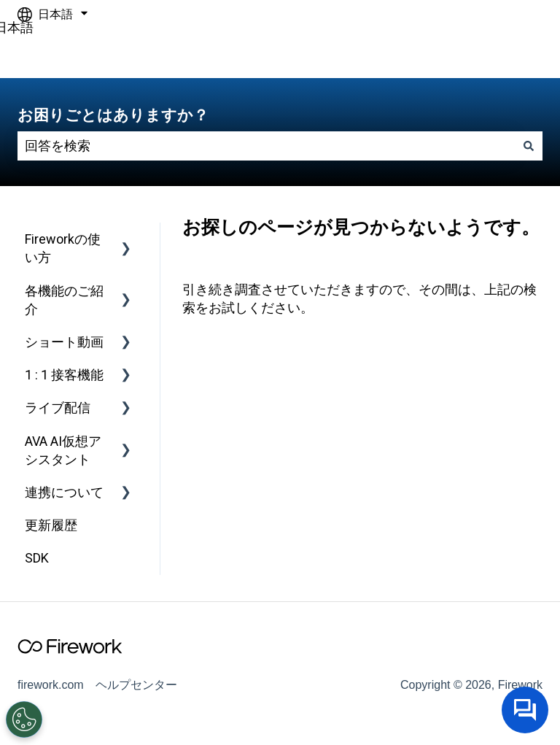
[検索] (529, 146)
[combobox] (266, 146)
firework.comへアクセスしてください (441, 54)
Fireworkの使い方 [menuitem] (63, 248)
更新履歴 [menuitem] (51, 525)
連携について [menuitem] (64, 492)
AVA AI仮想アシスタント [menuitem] (63, 450)
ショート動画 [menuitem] (64, 342)
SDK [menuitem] (37, 558)
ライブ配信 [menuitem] (58, 408)
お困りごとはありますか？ (113, 115)
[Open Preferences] (23, 719)
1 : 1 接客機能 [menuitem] (64, 375)
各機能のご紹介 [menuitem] (64, 300)
